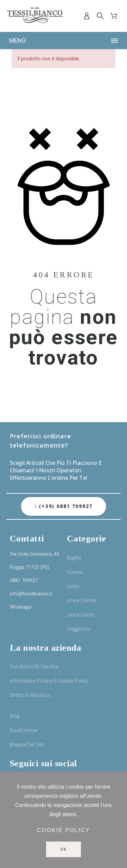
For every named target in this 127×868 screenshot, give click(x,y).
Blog (15, 716)
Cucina (75, 572)
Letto (73, 586)
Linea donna (81, 600)
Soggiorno (79, 629)
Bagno (74, 557)
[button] (63, 506)
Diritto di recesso (30, 695)
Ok (63, 849)
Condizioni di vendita (34, 666)
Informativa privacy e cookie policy (49, 680)
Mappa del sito (27, 744)
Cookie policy (63, 830)
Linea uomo (81, 614)
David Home (24, 730)
